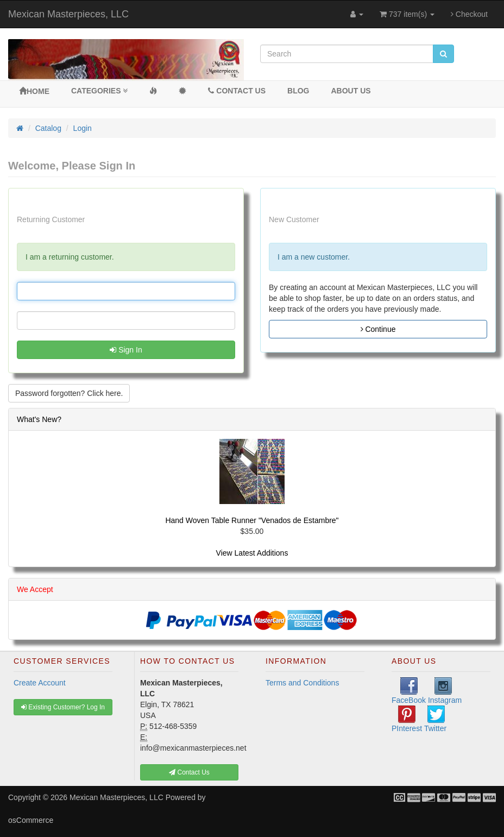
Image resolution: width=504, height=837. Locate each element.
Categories (99, 91)
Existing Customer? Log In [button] (63, 707)
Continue (378, 329)
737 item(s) (407, 14)
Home (34, 91)
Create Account (40, 683)
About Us (351, 91)
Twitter (435, 719)
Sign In (126, 350)
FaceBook (409, 691)
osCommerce (31, 820)
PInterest (407, 719)
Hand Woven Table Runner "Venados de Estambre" (252, 520)
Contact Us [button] (189, 772)
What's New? (39, 419)
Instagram (445, 691)
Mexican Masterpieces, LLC (68, 14)
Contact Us (237, 91)
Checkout (469, 14)
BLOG (298, 91)
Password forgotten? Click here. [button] (69, 393)
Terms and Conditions (302, 683)
